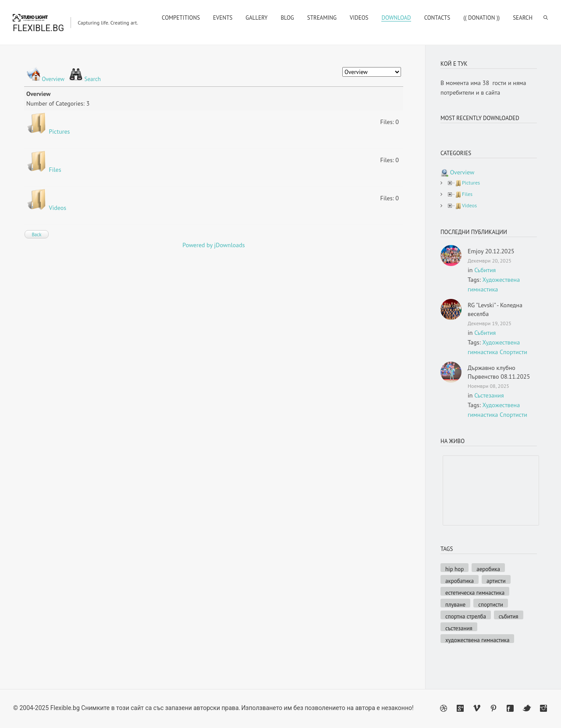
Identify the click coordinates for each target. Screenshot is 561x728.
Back (36, 234)
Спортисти (513, 352)
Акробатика (460, 581)
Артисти (496, 581)
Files (55, 170)
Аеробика (488, 569)
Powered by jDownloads (213, 245)
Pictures (60, 131)
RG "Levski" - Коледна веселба (495, 309)
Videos (58, 208)
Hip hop (454, 569)
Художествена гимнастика (477, 640)
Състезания (489, 395)
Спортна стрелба (466, 616)
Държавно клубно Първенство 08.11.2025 (499, 372)
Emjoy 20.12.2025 (491, 251)
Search (93, 79)
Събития (485, 270)
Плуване (455, 604)
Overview (53, 79)
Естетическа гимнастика (475, 592)
